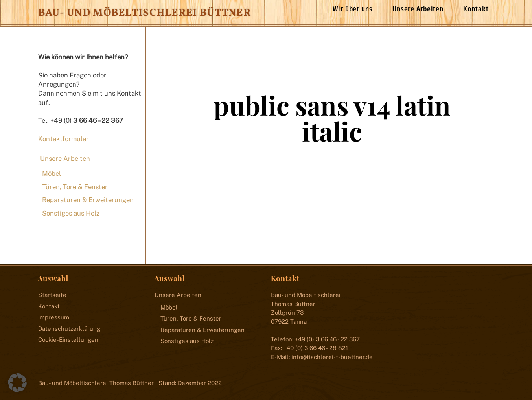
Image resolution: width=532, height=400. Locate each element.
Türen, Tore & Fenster (75, 187)
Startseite (52, 295)
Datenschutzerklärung (69, 329)
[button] (17, 383)
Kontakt (476, 9)
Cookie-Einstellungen (68, 340)
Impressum (54, 318)
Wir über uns (353, 9)
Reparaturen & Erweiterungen (88, 200)
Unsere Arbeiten (418, 9)
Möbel (52, 174)
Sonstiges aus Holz (71, 213)
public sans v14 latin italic (332, 118)
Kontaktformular (64, 139)
